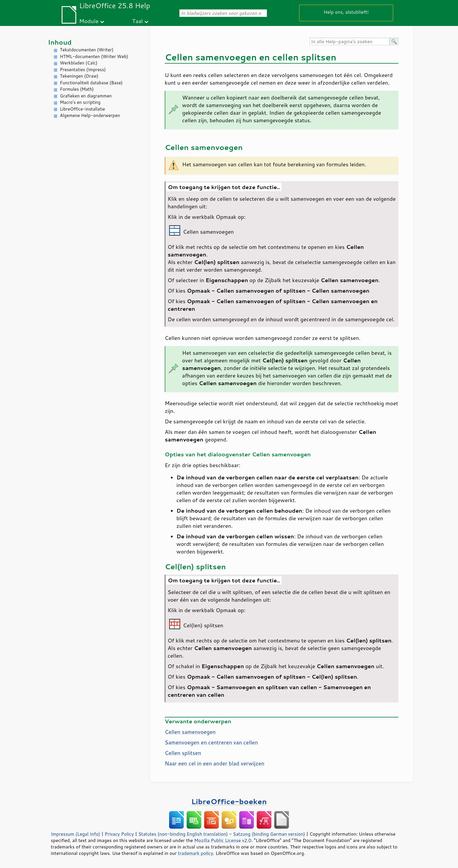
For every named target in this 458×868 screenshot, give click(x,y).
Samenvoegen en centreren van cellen (211, 742)
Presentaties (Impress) (83, 70)
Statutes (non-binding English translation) (183, 834)
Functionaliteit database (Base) (91, 83)
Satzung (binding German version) (269, 834)
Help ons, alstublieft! (346, 12)
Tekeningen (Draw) (79, 76)
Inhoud (60, 42)
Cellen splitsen (183, 753)
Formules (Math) (77, 89)
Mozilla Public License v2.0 (223, 840)
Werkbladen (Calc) (79, 63)
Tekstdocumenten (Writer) (87, 50)
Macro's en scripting (80, 102)
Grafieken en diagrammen (86, 96)
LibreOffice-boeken (229, 801)
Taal (138, 21)
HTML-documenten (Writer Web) (94, 56)
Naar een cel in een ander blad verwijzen (215, 763)
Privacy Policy (119, 834)
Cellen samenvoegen (190, 732)
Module (89, 21)
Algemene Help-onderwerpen (90, 115)
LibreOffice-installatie (82, 109)
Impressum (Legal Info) (76, 834)
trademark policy (195, 853)
